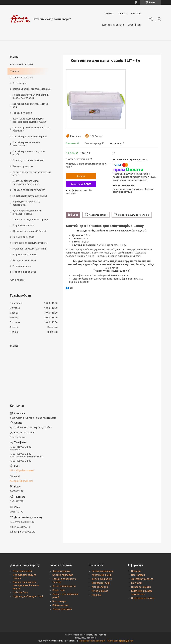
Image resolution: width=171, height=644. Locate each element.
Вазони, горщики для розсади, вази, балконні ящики (26, 585)
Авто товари (18, 280)
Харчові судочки (61, 571)
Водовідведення (22, 266)
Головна (109, 14)
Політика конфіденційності (120, 641)
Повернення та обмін (143, 598)
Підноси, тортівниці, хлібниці (28, 160)
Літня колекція (100, 587)
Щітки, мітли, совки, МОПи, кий (29, 231)
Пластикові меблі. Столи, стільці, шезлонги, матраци (31, 96)
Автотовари (19, 83)
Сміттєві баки (20, 592)
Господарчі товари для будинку (30, 243)
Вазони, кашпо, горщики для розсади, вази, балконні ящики (29, 120)
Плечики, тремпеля (23, 237)
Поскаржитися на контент (93, 641)
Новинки (136, 571)
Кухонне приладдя (23, 166)
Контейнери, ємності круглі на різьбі (29, 153)
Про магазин (138, 575)
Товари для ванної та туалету (29, 190)
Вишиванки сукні (101, 583)
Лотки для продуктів (64, 586)
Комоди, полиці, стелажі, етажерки (32, 89)
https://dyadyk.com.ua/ (22, 470)
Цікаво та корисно (141, 587)
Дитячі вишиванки (102, 579)
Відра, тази (59, 590)
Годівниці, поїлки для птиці (28, 596)
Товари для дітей (22, 113)
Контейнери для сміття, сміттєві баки (30, 105)
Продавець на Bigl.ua (85, 638)
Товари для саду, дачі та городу (30, 219)
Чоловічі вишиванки (103, 571)
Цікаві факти (135, 25)
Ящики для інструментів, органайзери (26, 203)
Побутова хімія (60, 605)
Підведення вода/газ (24, 272)
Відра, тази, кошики (23, 225)
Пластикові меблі (23, 571)
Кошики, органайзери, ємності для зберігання (31, 129)
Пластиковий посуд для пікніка (30, 196)
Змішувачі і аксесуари (24, 260)
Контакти (136, 14)
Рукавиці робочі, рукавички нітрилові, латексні (27, 212)
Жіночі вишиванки (102, 575)
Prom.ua (102, 635)
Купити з (81, 184)
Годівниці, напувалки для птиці (29, 249)
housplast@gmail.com (21, 481)
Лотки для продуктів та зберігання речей (32, 174)
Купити (81, 176)
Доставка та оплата (113, 25)
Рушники (97, 595)
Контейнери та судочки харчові (30, 137)
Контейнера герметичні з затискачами (26, 144)
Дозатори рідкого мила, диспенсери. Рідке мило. (26, 182)
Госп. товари (59, 601)
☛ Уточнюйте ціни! (21, 64)
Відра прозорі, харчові (25, 254)
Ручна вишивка (100, 591)
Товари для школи (23, 77)
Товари (121, 14)
